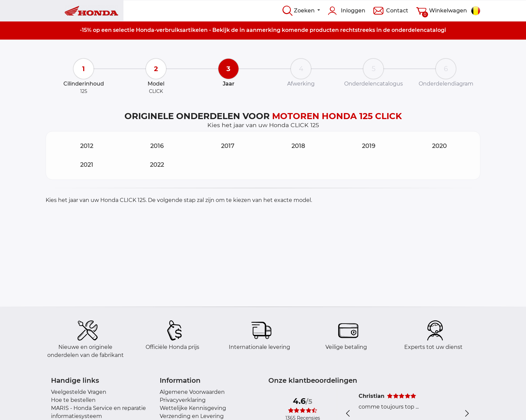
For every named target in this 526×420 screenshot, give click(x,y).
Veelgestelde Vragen (79, 392)
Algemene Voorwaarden (192, 392)
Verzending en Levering (192, 416)
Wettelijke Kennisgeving (193, 408)
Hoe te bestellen (73, 400)
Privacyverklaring (183, 400)
